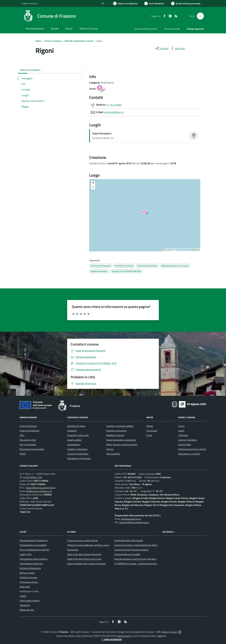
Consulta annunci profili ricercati (82, 540)
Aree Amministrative (29, 431)
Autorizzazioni (74, 444)
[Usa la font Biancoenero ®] (125, 3)
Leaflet (167, 250)
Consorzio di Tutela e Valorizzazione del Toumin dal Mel (140, 545)
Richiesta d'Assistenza (30, 568)
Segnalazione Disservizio (31, 564)
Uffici (22, 435)
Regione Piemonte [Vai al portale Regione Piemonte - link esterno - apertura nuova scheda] (30, 3)
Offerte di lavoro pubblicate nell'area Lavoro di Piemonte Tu (95, 545)
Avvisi (149, 435)
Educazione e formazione (79, 458)
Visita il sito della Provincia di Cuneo (84, 559)
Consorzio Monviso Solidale (127, 554)
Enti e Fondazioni (28, 444)
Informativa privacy (29, 582)
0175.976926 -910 (33, 477)
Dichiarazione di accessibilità (33, 545)
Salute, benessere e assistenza (121, 440)
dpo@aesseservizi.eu (131, 519)
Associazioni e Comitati (189, 454)
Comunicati (152, 431)
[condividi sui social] (162, 48)
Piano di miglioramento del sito (34, 550)
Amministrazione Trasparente (34, 540)
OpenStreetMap (182, 250)
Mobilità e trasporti (115, 435)
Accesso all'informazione (146, 29)
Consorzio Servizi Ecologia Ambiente (131, 550)
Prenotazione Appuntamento (34, 559)
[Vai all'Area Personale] (186, 3)
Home (38, 41)
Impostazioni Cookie (29, 591)
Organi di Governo (28, 426)
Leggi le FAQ (26, 554)
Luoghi (181, 431)
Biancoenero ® (124, 636)
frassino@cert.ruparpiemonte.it (41, 488)
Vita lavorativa (113, 454)
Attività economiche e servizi (79, 41)
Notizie (150, 426)
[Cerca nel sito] (200, 16)
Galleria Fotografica (187, 440)
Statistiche (25, 605)
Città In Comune (169, 632)
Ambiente (72, 431)
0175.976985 (114, 105)
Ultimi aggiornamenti (30, 601)
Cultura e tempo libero (78, 454)
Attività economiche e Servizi (192, 449)
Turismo (110, 449)
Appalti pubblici (74, 440)
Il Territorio (183, 435)
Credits (23, 596)
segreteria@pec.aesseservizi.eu (134, 522)
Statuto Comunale (28, 577)
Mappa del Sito (27, 610)
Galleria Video (185, 444)
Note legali (25, 587)
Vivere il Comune (53, 41)
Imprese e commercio (116, 431)
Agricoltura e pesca (76, 426)
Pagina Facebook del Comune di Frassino (86, 564)
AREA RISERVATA (111, 640)
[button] (146, 212)
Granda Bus (73, 550)
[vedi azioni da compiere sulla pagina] (178, 48)
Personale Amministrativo (32, 449)
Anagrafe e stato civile (78, 435)
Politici (23, 454)
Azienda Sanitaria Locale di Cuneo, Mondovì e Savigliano (141, 559)
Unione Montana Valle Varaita (129, 540)
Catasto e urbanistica (77, 449)
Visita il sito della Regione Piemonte (84, 554)
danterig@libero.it (114, 112)
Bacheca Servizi (27, 573)
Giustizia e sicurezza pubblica (120, 426)
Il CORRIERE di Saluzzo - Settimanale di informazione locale (143, 564)
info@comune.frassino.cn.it (39, 491)
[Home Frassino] (49, 16)
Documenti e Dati (28, 440)
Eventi (181, 426)
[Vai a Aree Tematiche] (154, 3)
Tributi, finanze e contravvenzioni (122, 444)
